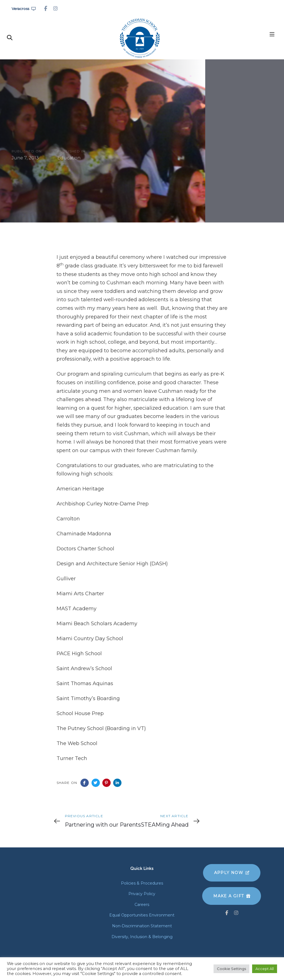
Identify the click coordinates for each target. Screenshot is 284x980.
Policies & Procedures (142, 883)
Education (69, 158)
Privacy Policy (142, 894)
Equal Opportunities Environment (142, 915)
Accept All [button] (265, 969)
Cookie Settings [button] (231, 969)
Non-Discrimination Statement (142, 926)
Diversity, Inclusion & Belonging (142, 937)
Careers (142, 905)
